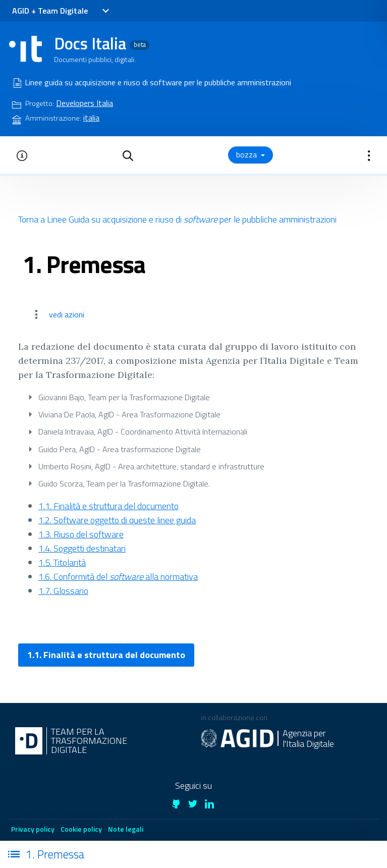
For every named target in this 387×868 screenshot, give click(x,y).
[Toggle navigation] (105, 11)
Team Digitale (63, 11)
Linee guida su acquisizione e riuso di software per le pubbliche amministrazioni (158, 82)
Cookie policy (81, 829)
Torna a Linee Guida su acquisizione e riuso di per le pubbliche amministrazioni (177, 219)
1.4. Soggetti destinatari (82, 548)
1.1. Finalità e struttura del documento (108, 506)
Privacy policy (33, 829)
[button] (128, 155)
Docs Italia (102, 43)
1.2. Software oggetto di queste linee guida (117, 520)
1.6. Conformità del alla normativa (118, 577)
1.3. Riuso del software (81, 534)
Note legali (126, 829)
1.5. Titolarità (62, 562)
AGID (21, 11)
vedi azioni (67, 314)
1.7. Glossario (63, 591)
